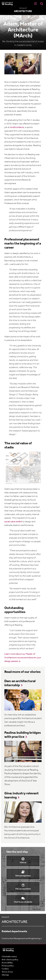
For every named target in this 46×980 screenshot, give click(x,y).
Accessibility (7, 963)
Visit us (23, 863)
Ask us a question (23, 889)
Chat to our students (23, 902)
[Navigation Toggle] (35, 4)
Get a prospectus (23, 876)
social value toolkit (13, 522)
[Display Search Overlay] (42, 4)
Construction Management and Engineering (21, 939)
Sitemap (5, 975)
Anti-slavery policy (10, 960)
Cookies (5, 969)
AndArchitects (17, 127)
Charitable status (9, 957)
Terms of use (7, 972)
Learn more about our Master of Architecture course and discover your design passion (23, 658)
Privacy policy (8, 966)
